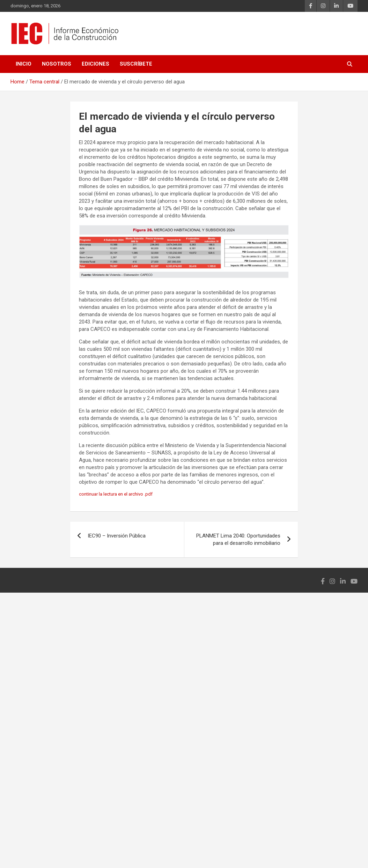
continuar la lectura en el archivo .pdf (116, 494)
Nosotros (57, 64)
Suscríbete (136, 64)
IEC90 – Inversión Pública (117, 536)
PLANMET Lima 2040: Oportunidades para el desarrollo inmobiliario (238, 539)
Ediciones (95, 64)
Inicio (24, 64)
